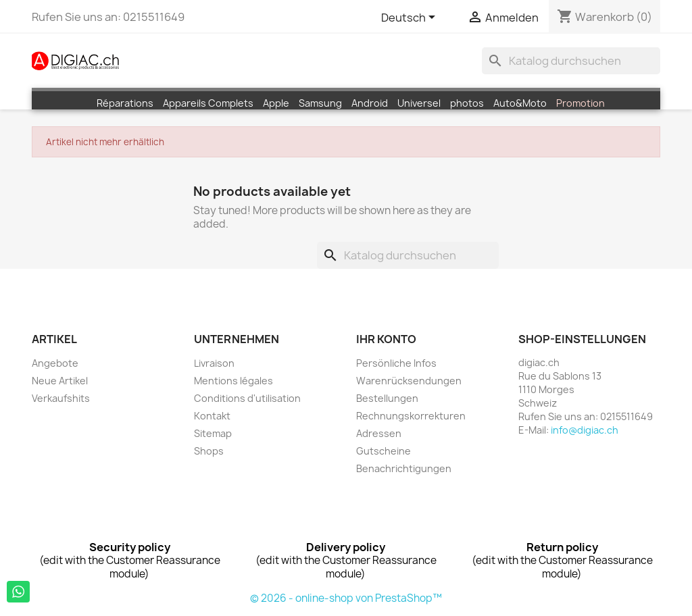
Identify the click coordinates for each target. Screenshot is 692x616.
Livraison (214, 363)
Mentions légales (233, 381)
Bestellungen (387, 398)
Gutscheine (384, 451)
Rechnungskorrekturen (411, 416)
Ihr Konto (386, 339)
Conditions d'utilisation (247, 398)
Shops (209, 451)
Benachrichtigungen (404, 468)
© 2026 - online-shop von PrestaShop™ (346, 598)
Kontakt (212, 416)
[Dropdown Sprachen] (411, 18)
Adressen (379, 433)
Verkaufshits (61, 398)
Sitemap (213, 433)
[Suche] (571, 61)
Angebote (55, 363)
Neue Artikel (60, 381)
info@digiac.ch (585, 430)
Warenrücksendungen (409, 381)
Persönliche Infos (396, 363)
